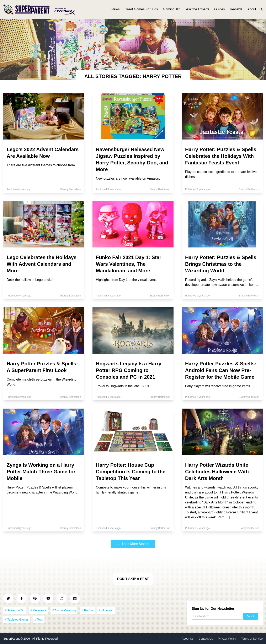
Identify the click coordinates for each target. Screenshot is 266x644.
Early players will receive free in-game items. (218, 386)
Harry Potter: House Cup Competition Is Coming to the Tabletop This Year (131, 472)
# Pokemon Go (15, 610)
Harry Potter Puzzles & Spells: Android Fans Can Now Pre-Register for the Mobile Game (221, 370)
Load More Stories (133, 544)
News (116, 10)
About (252, 10)
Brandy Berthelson (71, 189)
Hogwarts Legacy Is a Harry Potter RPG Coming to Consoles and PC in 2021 (129, 370)
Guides (220, 10)
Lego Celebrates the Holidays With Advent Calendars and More (42, 264)
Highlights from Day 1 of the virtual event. (126, 280)
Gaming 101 (172, 10)
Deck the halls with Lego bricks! (30, 280)
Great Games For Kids (141, 10)
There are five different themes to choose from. (41, 165)
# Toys (39, 620)
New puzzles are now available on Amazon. (128, 178)
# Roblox (87, 610)
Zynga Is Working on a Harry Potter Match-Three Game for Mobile (41, 472)
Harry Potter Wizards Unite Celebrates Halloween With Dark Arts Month (217, 472)
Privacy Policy (227, 639)
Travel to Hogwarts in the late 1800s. (123, 386)
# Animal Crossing (64, 610)
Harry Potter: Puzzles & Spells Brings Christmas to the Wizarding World (221, 264)
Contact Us (206, 639)
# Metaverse (38, 610)
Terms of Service (252, 639)
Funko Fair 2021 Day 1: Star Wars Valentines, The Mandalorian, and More (129, 264)
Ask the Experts (198, 10)
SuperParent (12, 639)
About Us (188, 639)
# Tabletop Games (17, 620)
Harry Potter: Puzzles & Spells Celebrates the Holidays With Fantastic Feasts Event (221, 156)
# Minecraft (106, 610)
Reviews (236, 10)
